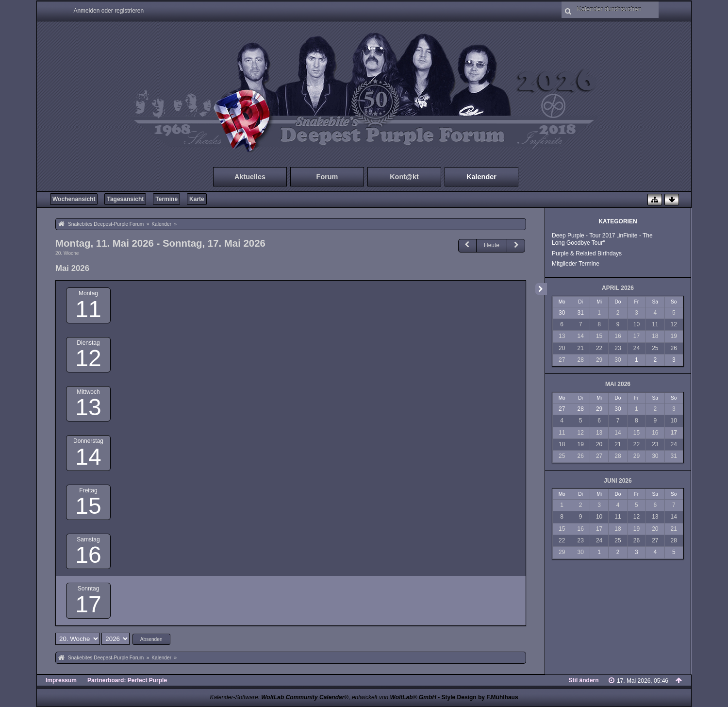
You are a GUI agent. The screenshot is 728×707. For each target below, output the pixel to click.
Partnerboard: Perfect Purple (127, 680)
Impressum (61, 680)
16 (88, 555)
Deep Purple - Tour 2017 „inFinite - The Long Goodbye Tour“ (602, 239)
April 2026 (618, 288)
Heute (492, 245)
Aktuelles (250, 177)
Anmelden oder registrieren (108, 11)
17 (88, 604)
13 (88, 407)
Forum (327, 177)
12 (88, 358)
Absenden (151, 639)
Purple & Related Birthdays (587, 253)
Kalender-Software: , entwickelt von (323, 697)
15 (88, 506)
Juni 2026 (618, 481)
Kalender (481, 177)
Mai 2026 (618, 384)
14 (88, 457)
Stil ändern (584, 680)
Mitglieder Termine (576, 264)
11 (88, 309)
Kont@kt (404, 177)
